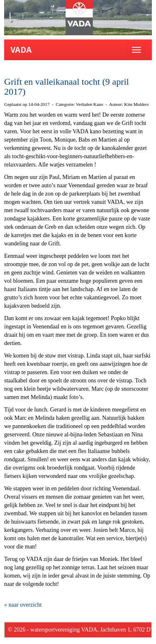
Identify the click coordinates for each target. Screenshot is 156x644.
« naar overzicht (23, 605)
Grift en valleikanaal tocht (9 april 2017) (67, 87)
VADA (21, 50)
